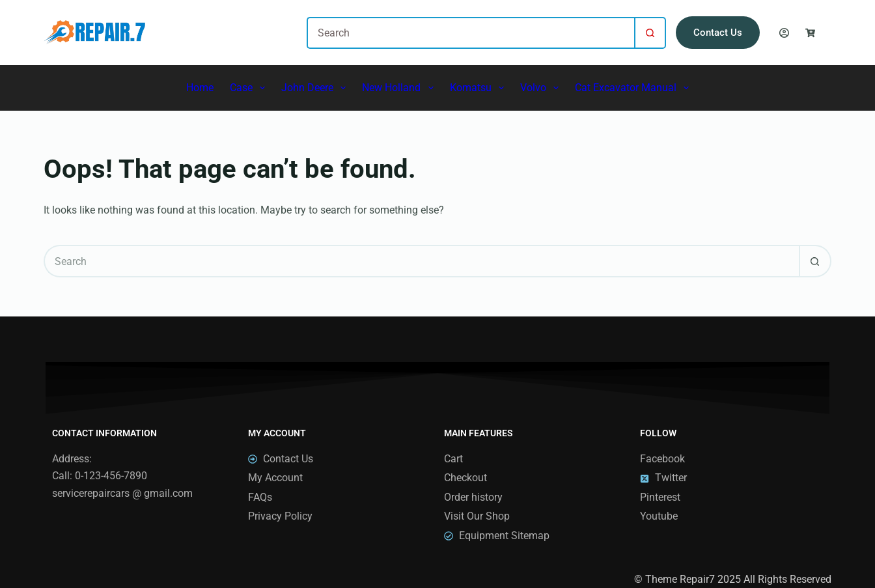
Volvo (542, 88)
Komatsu (479, 88)
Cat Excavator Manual (634, 88)
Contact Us (718, 33)
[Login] (784, 33)
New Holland (400, 88)
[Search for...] (470, 33)
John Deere (316, 88)
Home (200, 88)
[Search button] (650, 33)
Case (250, 88)
